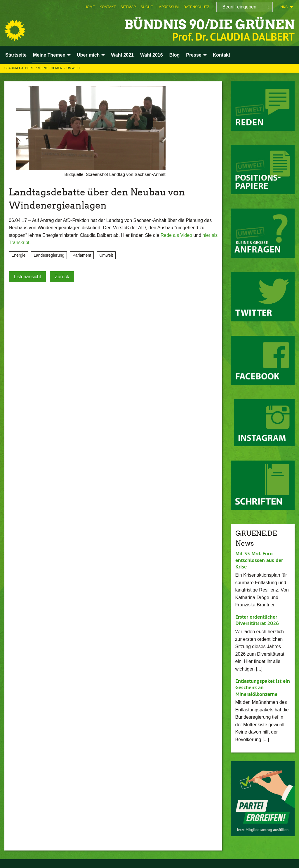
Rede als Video (176, 235)
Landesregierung (49, 255)
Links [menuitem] (283, 7)
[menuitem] (90, 7)
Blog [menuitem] (175, 55)
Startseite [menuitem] (16, 55)
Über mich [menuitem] (88, 55)
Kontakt (108, 7)
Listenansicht (27, 277)
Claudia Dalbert (20, 68)
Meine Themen (51, 68)
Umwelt (73, 68)
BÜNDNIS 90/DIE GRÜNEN (210, 25)
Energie (18, 255)
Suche (147, 7)
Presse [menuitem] (194, 55)
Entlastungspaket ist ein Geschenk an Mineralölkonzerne (263, 687)
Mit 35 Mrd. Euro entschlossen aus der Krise (259, 560)
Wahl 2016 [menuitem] (152, 55)
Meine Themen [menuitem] (49, 55)
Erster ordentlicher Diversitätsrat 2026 (257, 620)
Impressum (168, 7)
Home (90, 7)
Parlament (82, 255)
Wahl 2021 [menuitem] (122, 55)
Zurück (62, 277)
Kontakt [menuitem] (222, 55)
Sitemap (128, 7)
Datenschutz (196, 7)
